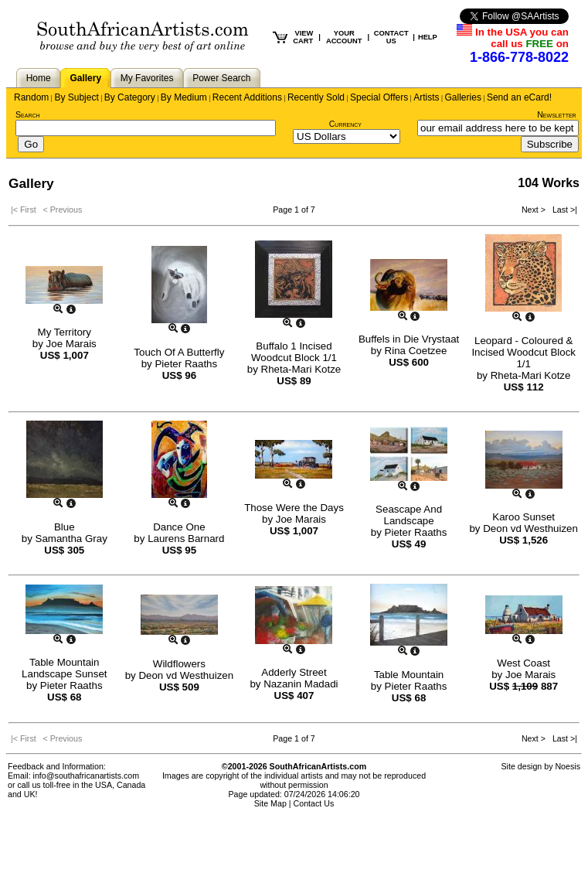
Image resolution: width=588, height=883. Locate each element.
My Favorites (147, 78)
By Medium (184, 97)
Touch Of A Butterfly (179, 352)
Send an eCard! (519, 97)
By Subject (76, 97)
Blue (65, 527)
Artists (426, 97)
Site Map (270, 803)
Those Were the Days (294, 508)
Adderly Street (294, 672)
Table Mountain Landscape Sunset (64, 668)
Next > (535, 210)
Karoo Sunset (523, 517)
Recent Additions (247, 97)
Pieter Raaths (186, 364)
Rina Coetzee (416, 351)
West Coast (523, 663)
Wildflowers (179, 664)
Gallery (85, 78)
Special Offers (379, 97)
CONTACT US (391, 37)
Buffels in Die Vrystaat (409, 339)
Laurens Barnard (186, 539)
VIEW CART (303, 37)
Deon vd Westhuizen (530, 528)
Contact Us (314, 803)
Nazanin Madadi (301, 684)
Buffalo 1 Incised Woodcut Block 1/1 (294, 352)
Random (31, 97)
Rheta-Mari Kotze (301, 369)
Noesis (568, 766)
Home (39, 78)
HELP (428, 37)
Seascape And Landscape (409, 515)
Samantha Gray (71, 539)
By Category (130, 97)
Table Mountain (409, 675)
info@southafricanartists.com (87, 776)
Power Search (221, 78)
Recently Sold (316, 97)
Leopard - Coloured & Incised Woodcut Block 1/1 (523, 352)
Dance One (179, 527)
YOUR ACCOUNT (344, 37)
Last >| (563, 210)
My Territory (65, 332)
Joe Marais (71, 344)
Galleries (463, 97)
